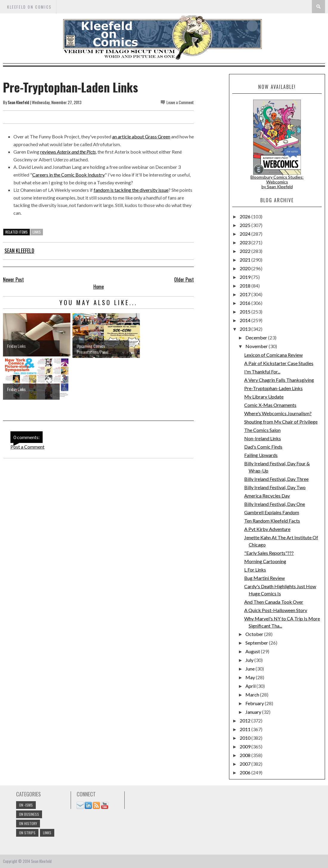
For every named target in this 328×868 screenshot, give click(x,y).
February (255, 703)
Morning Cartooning (265, 561)
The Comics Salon (262, 430)
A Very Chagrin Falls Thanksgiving (279, 380)
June (250, 669)
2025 (246, 225)
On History (28, 823)
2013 (246, 329)
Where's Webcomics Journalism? (278, 413)
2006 (246, 772)
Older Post (184, 279)
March (253, 695)
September (257, 643)
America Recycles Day (267, 496)
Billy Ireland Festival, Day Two (275, 487)
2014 (246, 320)
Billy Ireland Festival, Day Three (276, 479)
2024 (246, 234)
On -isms (26, 805)
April (251, 686)
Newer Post (13, 279)
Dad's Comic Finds (263, 447)
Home (99, 287)
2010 (246, 738)
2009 (246, 746)
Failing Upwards (261, 455)
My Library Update (264, 397)
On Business (29, 814)
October (255, 634)
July (250, 660)
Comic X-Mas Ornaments (270, 405)
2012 (246, 720)
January (254, 712)
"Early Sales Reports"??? (269, 553)
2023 (246, 242)
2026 (246, 216)
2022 (246, 251)
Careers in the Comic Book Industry (68, 175)
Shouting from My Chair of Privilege (281, 422)
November (257, 346)
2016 (246, 303)
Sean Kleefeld (18, 102)
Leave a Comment (180, 102)
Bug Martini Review (264, 578)
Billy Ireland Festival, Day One (275, 504)
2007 (246, 764)
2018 (246, 286)
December (257, 338)
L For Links (255, 570)
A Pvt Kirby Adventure (267, 529)
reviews (68, 152)
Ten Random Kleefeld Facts (272, 521)
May (251, 677)
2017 (246, 294)
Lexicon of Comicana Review (273, 355)
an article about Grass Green (141, 136)
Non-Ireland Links (263, 438)
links (37, 232)
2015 (246, 312)
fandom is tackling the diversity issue (131, 190)
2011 (246, 729)
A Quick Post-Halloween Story (276, 610)
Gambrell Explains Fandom (272, 512)
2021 (246, 260)
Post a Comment (27, 447)
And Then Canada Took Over (274, 602)
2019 (246, 277)
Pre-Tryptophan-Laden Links (273, 388)
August (253, 651)
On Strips (27, 833)
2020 (246, 268)
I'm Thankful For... (262, 372)
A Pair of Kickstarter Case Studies (279, 363)
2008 (246, 755)
